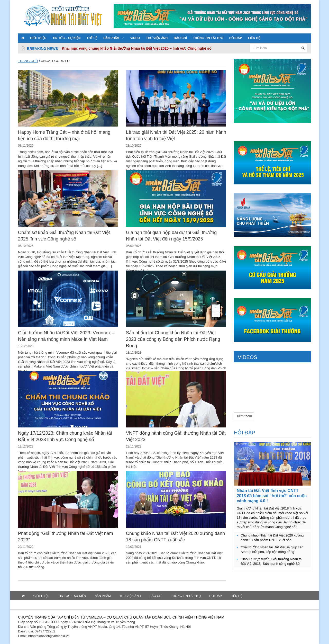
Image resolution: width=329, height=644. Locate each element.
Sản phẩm (111, 38)
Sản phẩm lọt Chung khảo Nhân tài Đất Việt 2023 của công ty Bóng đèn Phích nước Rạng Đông (173, 339)
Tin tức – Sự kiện (66, 38)
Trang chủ (28, 61)
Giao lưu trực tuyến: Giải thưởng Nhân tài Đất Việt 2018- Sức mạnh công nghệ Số (271, 561)
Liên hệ (254, 38)
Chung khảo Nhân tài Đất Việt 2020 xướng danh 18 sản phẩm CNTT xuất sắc (272, 538)
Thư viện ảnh (157, 38)
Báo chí (180, 38)
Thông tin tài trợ (208, 38)
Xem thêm (244, 416)
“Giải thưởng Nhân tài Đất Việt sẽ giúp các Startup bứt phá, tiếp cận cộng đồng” (272, 549)
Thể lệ (92, 38)
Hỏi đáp (236, 38)
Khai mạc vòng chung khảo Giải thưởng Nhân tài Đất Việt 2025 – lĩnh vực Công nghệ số (137, 48)
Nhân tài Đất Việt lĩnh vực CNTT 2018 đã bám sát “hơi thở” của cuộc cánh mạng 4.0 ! (272, 496)
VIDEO (135, 38)
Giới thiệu (38, 38)
